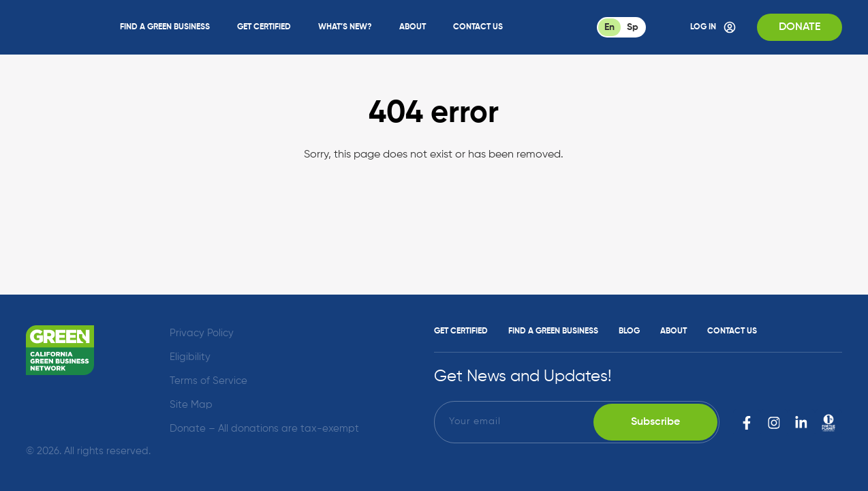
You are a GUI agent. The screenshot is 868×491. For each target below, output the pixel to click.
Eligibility (190, 357)
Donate (800, 27)
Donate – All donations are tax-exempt (264, 429)
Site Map (191, 405)
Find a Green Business (165, 27)
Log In (713, 27)
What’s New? (345, 27)
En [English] (609, 27)
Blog (629, 331)
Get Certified (264, 27)
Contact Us (478, 27)
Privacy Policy (202, 333)
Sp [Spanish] (633, 27)
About (413, 27)
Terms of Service (208, 381)
